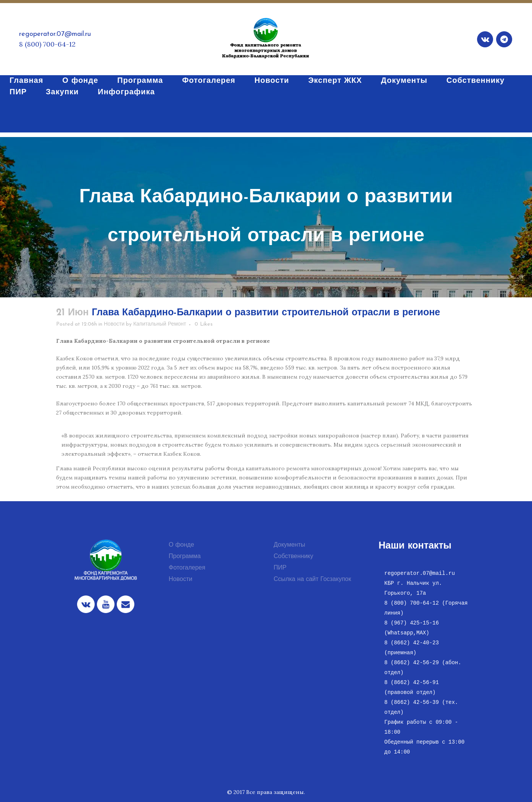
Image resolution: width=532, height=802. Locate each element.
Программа (185, 557)
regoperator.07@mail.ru (55, 34)
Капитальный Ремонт (160, 324)
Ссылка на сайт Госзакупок (312, 579)
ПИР (280, 568)
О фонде (181, 545)
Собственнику (293, 557)
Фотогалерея (187, 568)
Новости (114, 324)
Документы (289, 545)
